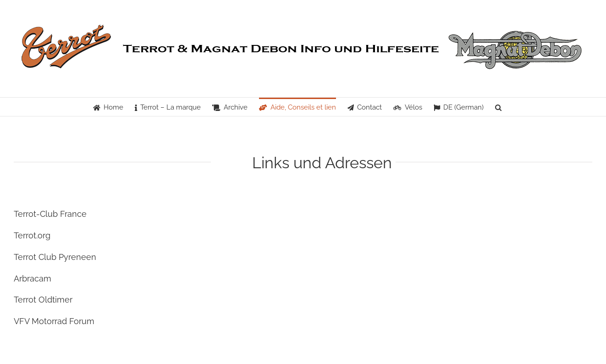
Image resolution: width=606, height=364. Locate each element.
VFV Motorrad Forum (54, 321)
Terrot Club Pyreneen (55, 257)
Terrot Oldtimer (43, 300)
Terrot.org (32, 235)
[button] (498, 107)
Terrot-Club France (50, 214)
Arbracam (33, 279)
